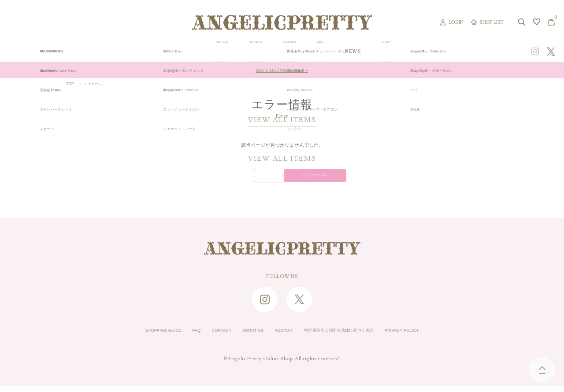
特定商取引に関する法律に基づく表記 (350, 337)
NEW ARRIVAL (281, 52)
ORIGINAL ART (221, 52)
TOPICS (387, 52)
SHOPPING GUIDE (135, 337)
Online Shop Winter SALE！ (282, 70)
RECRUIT (281, 337)
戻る (229, 179)
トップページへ (335, 179)
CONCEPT (468, 52)
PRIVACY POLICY (430, 337)
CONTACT (205, 337)
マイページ (99, 85)
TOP (71, 85)
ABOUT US (243, 337)
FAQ (176, 337)
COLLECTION (339, 52)
